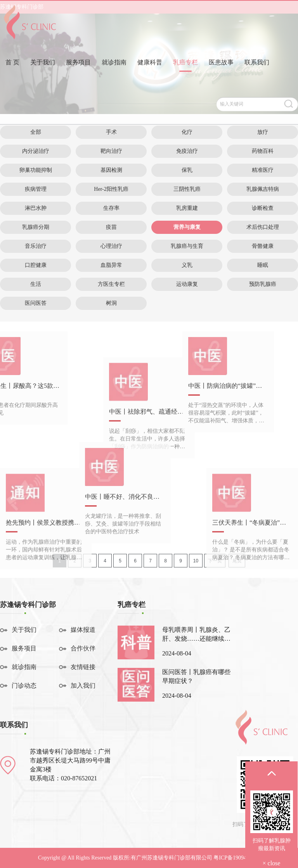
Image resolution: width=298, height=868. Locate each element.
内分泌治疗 (36, 151)
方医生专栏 (111, 284)
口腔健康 (36, 265)
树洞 (111, 303)
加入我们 (83, 686)
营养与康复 (187, 227)
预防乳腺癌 (263, 284)
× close (272, 863)
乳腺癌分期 (36, 227)
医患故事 (221, 75)
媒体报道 (83, 630)
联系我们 (257, 75)
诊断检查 (263, 208)
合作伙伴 (83, 648)
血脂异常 (111, 265)
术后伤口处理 (263, 227)
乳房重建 (187, 208)
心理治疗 (111, 246)
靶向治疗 (111, 151)
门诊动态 (24, 686)
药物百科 (263, 151)
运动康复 (187, 284)
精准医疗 (263, 170)
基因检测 (111, 170)
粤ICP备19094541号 (237, 858)
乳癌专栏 (185, 75)
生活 (36, 284)
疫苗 (111, 227)
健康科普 (150, 75)
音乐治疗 (36, 246)
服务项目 (78, 75)
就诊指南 (114, 75)
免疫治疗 (187, 151)
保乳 (187, 170)
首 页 (12, 75)
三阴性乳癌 (187, 189)
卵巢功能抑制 (36, 170)
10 (196, 561)
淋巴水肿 (36, 208)
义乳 (187, 265)
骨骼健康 (263, 246)
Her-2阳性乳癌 (111, 189)
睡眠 (263, 265)
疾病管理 (36, 189)
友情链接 (83, 667)
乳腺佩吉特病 (263, 189)
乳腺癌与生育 (187, 246)
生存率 (111, 208)
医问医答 (36, 303)
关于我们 (43, 75)
